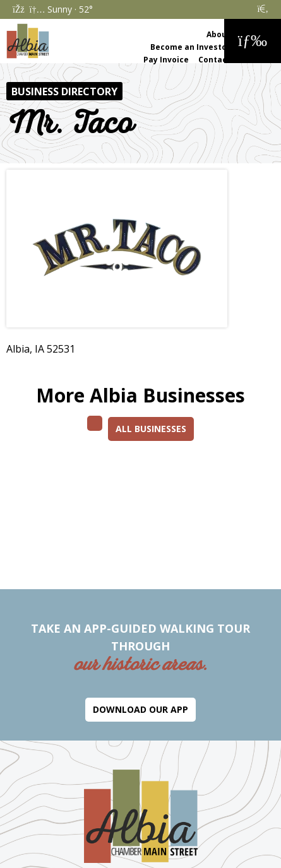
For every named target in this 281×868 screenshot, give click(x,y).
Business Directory (64, 91)
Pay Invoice (166, 60)
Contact (214, 60)
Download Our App (140, 709)
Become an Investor (190, 47)
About (218, 34)
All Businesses (151, 429)
